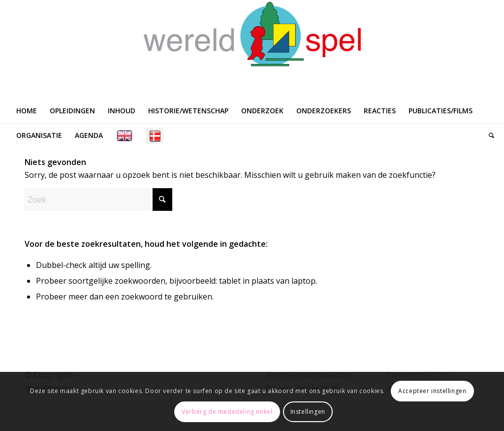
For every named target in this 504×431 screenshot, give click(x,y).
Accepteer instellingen (432, 391)
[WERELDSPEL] (252, 49)
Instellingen (308, 412)
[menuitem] (27, 111)
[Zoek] (488, 135)
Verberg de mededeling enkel (227, 412)
